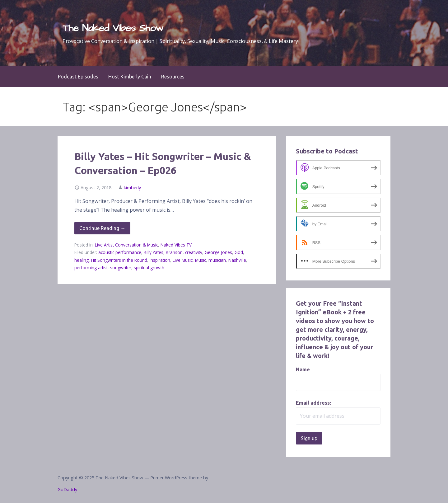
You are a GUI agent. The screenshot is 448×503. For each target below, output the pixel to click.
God (239, 252)
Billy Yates (154, 252)
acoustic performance (120, 252)
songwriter (121, 268)
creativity (194, 252)
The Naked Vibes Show (113, 28)
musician (217, 260)
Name (303, 369)
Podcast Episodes (78, 77)
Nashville (237, 260)
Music (201, 260)
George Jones (218, 252)
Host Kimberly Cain (130, 77)
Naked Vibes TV (176, 245)
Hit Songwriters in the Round (119, 260)
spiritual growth (149, 268)
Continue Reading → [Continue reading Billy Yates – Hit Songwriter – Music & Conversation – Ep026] (102, 228)
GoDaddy (67, 489)
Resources (173, 77)
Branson (174, 252)
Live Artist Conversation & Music (126, 245)
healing (82, 260)
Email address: (313, 403)
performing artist (91, 268)
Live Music (183, 260)
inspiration (160, 260)
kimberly (132, 188)
